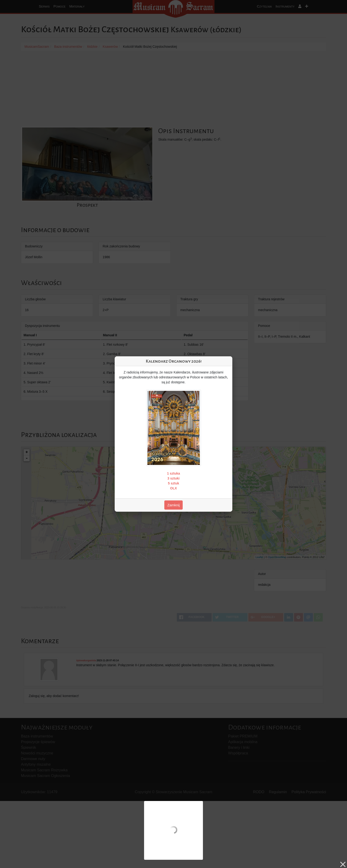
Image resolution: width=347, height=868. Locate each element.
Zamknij (174, 505)
